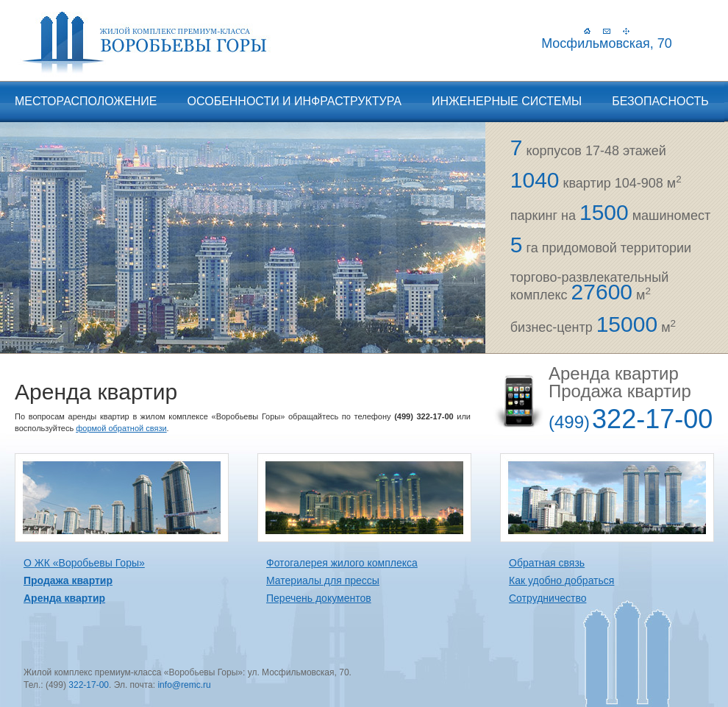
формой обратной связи (121, 428)
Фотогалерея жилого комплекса (342, 563)
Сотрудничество (547, 598)
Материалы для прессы (323, 580)
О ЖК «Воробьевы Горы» (84, 563)
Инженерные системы (507, 101)
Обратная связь (547, 563)
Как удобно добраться (561, 580)
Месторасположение (86, 101)
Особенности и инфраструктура (295, 101)
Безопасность (660, 101)
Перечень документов (319, 598)
